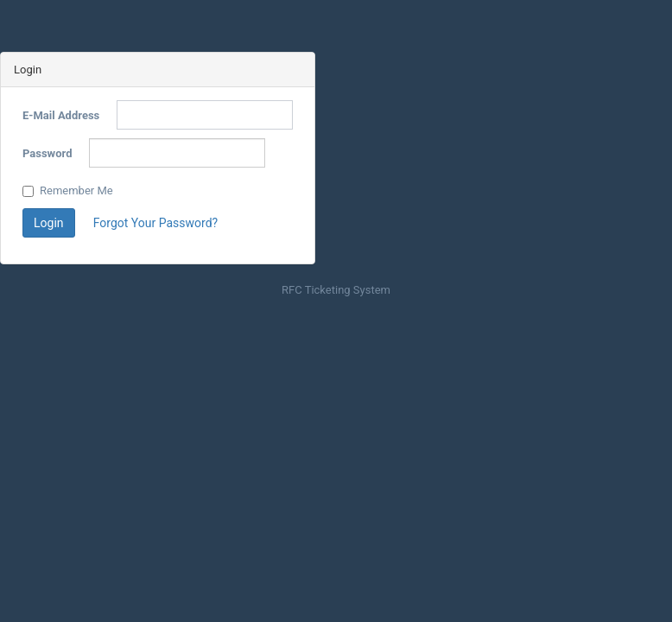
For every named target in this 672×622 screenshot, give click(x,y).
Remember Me (68, 190)
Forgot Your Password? (155, 223)
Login (49, 223)
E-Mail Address (61, 115)
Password (47, 153)
